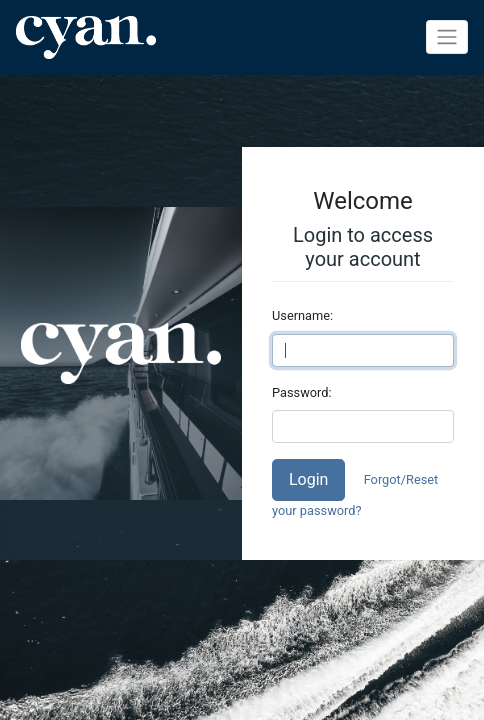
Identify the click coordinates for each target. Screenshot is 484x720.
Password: (302, 392)
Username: (302, 315)
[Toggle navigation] (447, 37)
